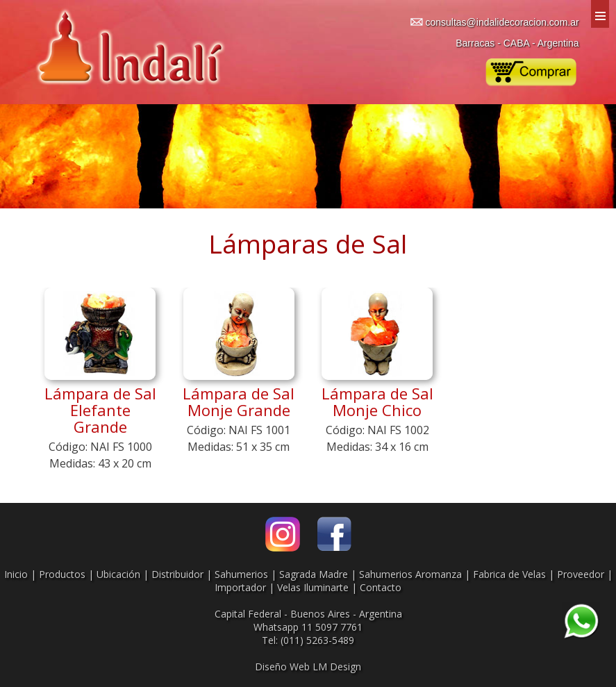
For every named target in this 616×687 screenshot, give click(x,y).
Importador (240, 587)
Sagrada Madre (314, 574)
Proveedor (581, 574)
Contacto (381, 587)
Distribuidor (177, 574)
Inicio (16, 574)
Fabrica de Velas (509, 574)
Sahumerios (241, 574)
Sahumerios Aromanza (410, 574)
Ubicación (118, 574)
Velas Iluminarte (313, 587)
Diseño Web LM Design (308, 667)
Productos (62, 574)
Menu (600, 14)
